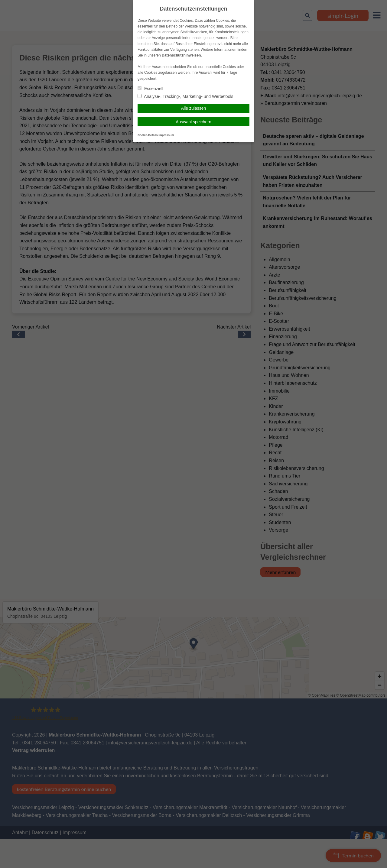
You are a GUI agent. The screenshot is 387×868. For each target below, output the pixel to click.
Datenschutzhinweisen (181, 55)
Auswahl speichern (193, 122)
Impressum (166, 135)
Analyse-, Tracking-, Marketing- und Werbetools (185, 96)
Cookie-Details (148, 135)
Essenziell (150, 89)
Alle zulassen (194, 108)
